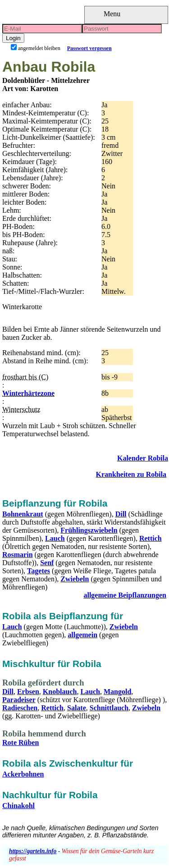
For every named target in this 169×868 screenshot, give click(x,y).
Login (13, 38)
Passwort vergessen (89, 48)
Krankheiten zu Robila (131, 474)
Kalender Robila (143, 458)
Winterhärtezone (28, 393)
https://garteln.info (33, 851)
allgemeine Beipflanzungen (125, 595)
